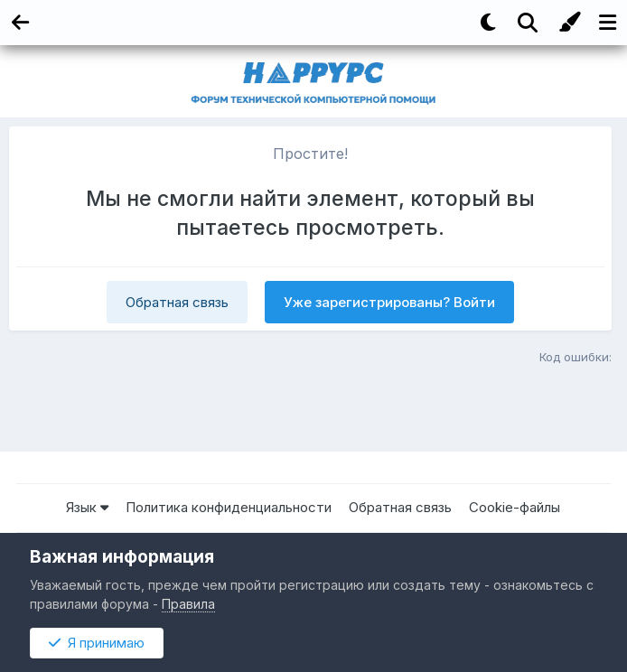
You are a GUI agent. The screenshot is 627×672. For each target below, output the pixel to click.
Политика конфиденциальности (229, 507)
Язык (87, 507)
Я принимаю (97, 643)
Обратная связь (177, 302)
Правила (188, 604)
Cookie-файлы (515, 507)
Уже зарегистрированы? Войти (389, 302)
